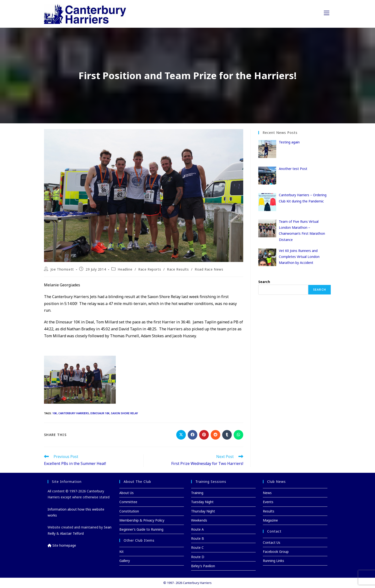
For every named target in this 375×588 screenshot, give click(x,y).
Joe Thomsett (62, 269)
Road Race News (209, 269)
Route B (198, 538)
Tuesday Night (202, 502)
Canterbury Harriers (74, 413)
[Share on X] (181, 435)
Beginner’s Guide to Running (141, 529)
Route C (197, 547)
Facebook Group (276, 552)
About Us (127, 493)
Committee (128, 502)
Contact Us (272, 542)
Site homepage (62, 545)
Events (268, 502)
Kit (121, 552)
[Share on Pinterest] (204, 435)
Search (264, 282)
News (267, 493)
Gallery (125, 561)
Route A (197, 529)
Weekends (199, 520)
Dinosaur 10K (100, 413)
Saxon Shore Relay (124, 413)
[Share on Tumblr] (227, 435)
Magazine (270, 520)
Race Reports (150, 269)
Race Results (178, 269)
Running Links (273, 561)
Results (269, 511)
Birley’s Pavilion (203, 566)
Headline (125, 269)
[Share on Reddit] (215, 435)
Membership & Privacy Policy (142, 520)
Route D (198, 557)
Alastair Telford (72, 533)
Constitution (129, 511)
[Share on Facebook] (193, 435)
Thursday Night (203, 511)
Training (197, 493)
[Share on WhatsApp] (238, 435)
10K (55, 413)
